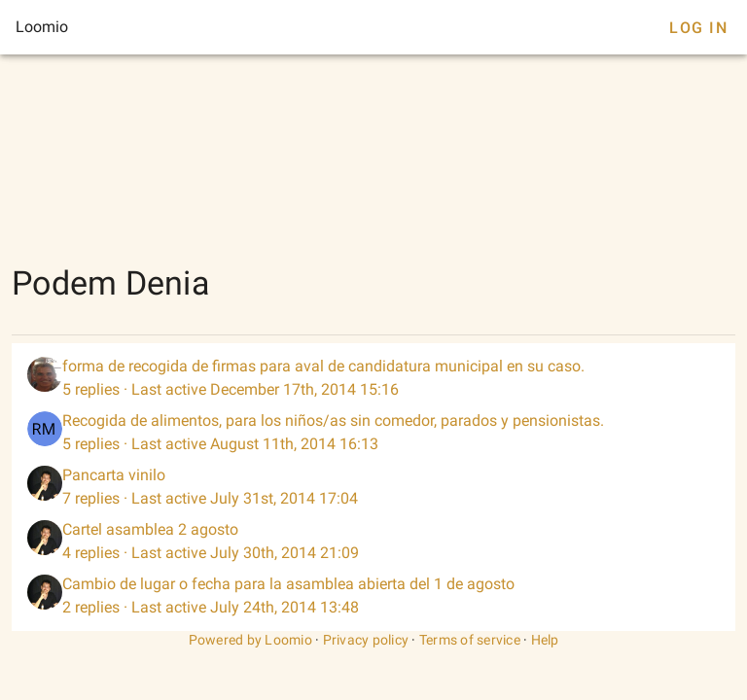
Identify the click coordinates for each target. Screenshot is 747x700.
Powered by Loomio (250, 640)
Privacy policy (366, 640)
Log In (698, 28)
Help (545, 640)
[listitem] (373, 378)
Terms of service (470, 640)
